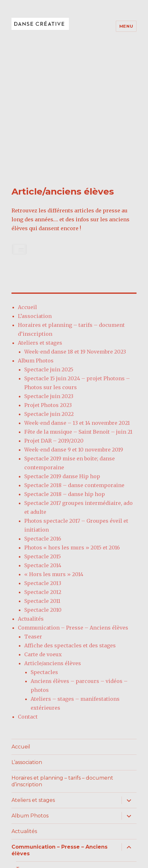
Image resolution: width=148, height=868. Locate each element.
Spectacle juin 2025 (49, 253)
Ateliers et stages (40, 227)
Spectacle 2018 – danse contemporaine (74, 369)
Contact (28, 601)
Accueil (27, 191)
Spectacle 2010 (43, 494)
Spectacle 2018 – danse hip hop (65, 378)
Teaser (33, 520)
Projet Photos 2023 (48, 289)
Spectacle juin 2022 (49, 298)
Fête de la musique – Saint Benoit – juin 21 (78, 316)
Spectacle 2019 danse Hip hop (62, 360)
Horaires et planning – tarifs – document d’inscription (62, 665)
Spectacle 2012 (43, 476)
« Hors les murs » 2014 (54, 458)
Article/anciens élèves (53, 547)
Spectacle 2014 (43, 449)
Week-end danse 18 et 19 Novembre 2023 (75, 236)
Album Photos (36, 245)
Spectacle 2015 (43, 440)
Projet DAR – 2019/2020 (54, 325)
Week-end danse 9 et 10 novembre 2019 (74, 334)
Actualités (31, 503)
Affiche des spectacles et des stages (70, 529)
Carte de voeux (43, 538)
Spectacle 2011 (42, 485)
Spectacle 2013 (43, 467)
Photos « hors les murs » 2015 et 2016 (72, 431)
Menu (126, 26)
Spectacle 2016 (43, 423)
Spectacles (44, 556)
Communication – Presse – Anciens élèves (73, 512)
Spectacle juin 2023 (49, 280)
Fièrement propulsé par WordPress (55, 856)
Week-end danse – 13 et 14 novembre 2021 (77, 307)
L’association (35, 200)
